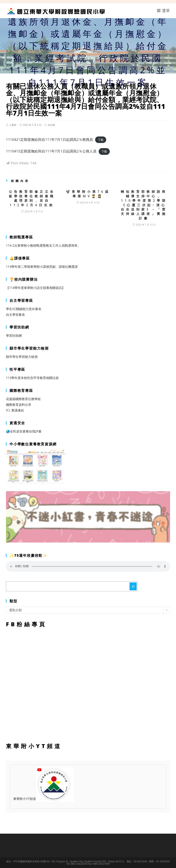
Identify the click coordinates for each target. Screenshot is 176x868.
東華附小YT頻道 (44, 799)
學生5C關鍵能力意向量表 (24, 309)
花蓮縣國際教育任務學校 (23, 399)
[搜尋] (133, 586)
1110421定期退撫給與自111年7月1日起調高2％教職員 (49, 139)
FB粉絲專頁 (88, 684)
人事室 (13, 125)
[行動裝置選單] (164, 11)
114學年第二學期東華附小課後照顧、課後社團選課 (42, 267)
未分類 (51, 125)
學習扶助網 (14, 336)
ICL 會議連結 (15, 410)
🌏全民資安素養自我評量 (24, 431)
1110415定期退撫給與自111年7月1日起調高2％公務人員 (51, 151)
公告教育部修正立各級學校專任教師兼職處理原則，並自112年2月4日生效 (32, 198)
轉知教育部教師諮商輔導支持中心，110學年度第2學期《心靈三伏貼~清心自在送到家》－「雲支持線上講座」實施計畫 (144, 205)
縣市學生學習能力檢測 (22, 357)
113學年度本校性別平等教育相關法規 (32, 378)
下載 (101, 140)
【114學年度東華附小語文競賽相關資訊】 (35, 288)
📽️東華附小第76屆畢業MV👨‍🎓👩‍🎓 (88, 194)
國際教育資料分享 (19, 405)
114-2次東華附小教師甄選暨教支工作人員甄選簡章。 (43, 245)
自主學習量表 (15, 315)
